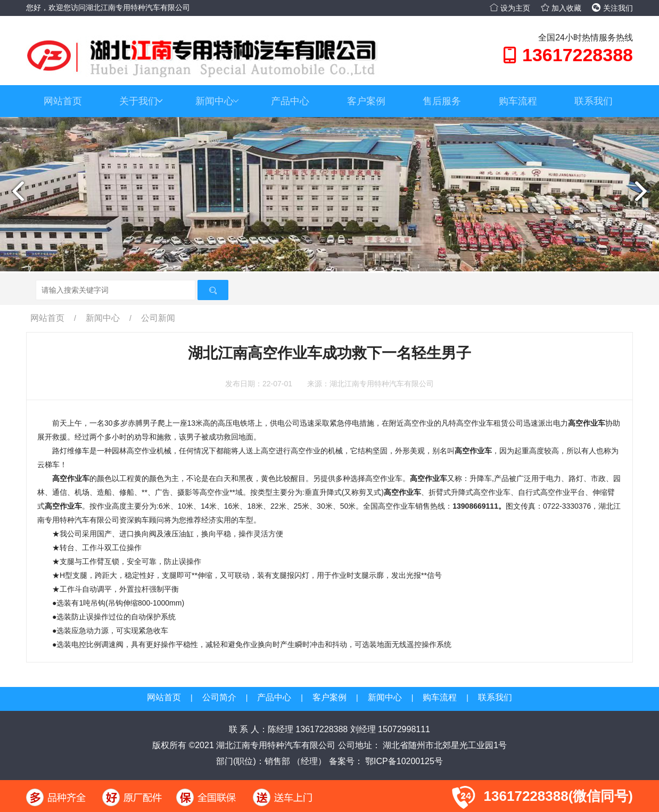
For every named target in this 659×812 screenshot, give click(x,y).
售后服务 (442, 101)
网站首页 (63, 101)
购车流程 (518, 101)
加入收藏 (561, 8)
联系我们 (594, 101)
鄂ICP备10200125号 (403, 761)
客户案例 (366, 101)
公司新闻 (158, 318)
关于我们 (141, 101)
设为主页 (510, 8)
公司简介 (219, 697)
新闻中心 (217, 101)
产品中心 (290, 101)
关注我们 (612, 8)
